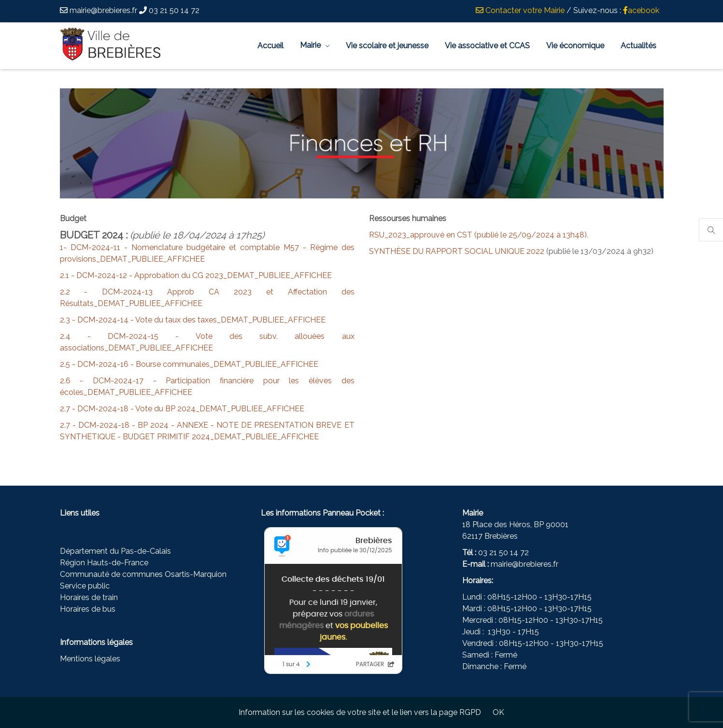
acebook (641, 10)
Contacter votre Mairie (520, 10)
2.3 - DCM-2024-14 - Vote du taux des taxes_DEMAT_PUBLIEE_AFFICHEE (193, 320)
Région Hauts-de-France (104, 563)
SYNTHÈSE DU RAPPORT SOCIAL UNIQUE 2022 (457, 251)
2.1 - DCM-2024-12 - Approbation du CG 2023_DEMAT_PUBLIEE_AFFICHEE (196, 275)
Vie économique (575, 46)
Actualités (638, 46)
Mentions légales (90, 659)
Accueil (270, 46)
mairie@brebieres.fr (525, 564)
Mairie (310, 45)
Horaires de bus (88, 609)
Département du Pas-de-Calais (115, 551)
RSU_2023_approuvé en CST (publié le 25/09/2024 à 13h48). (479, 235)
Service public (85, 586)
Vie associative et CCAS (487, 46)
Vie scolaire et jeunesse (387, 46)
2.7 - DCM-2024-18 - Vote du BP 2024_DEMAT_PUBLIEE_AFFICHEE (182, 409)
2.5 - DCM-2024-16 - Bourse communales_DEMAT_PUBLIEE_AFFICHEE (189, 364)
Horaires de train (89, 597)
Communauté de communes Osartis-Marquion (143, 574)
